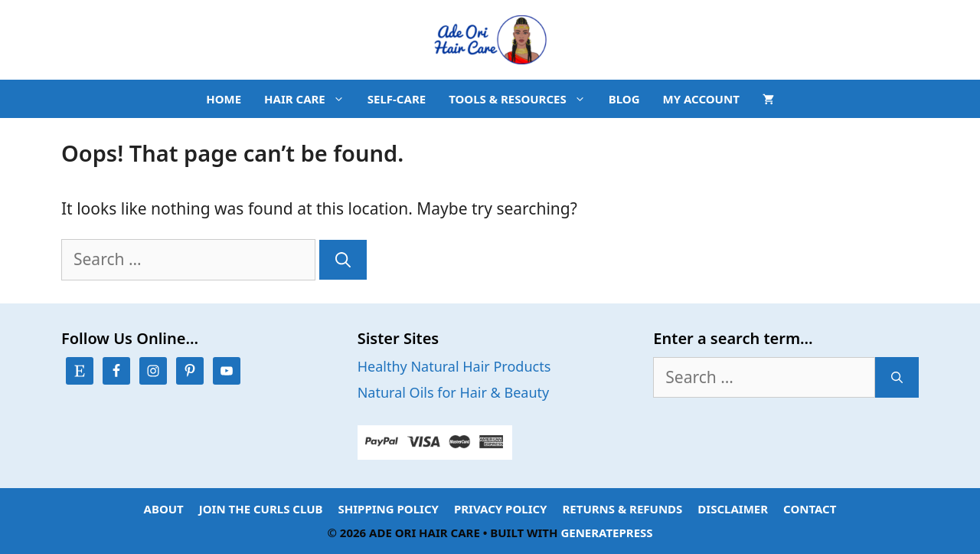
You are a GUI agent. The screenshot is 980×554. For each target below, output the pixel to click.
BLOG (624, 99)
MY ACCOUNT (701, 99)
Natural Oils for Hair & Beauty (454, 392)
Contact (810, 509)
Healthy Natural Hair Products (454, 366)
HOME (224, 99)
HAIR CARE (310, 99)
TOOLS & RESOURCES (523, 99)
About (164, 509)
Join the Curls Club (261, 509)
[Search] (343, 260)
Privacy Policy (501, 509)
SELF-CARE (397, 99)
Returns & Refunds (623, 509)
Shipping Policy (389, 509)
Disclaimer (733, 509)
